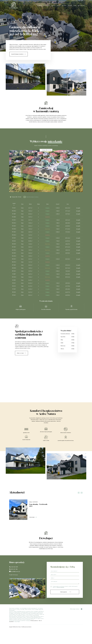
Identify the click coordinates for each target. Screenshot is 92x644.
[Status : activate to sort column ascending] (48, 204)
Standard (59, 6)
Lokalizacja (53, 6)
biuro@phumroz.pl (15, 571)
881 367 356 (14, 569)
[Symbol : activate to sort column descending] (14, 204)
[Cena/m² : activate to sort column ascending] (58, 204)
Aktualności (64, 6)
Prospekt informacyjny (14, 575)
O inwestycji (40, 6)
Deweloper (70, 6)
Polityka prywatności (34, 621)
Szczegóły (78, 208)
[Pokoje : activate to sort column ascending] (38, 204)
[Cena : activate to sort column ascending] (68, 204)
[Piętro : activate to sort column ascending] (22, 204)
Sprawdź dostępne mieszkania (17, 54)
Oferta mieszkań (47, 6)
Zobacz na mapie (20, 354)
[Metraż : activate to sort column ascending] (30, 204)
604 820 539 (81, 6)
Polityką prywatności (60, 587)
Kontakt (75, 6)
